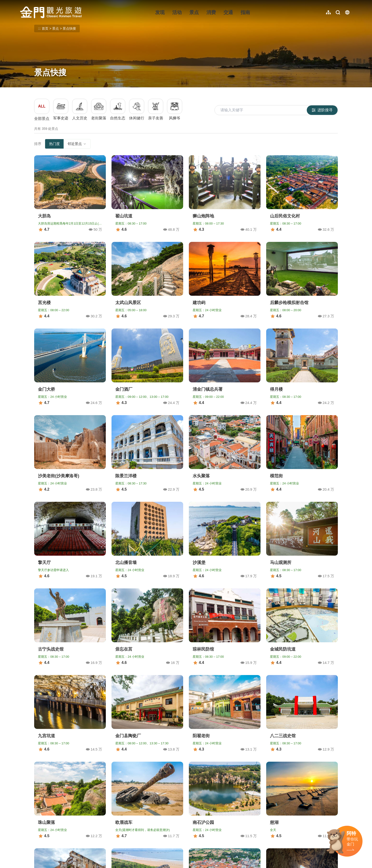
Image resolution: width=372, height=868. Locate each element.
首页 (45, 28)
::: (21, 3)
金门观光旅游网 (51, 12)
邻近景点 (77, 144)
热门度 (54, 144)
